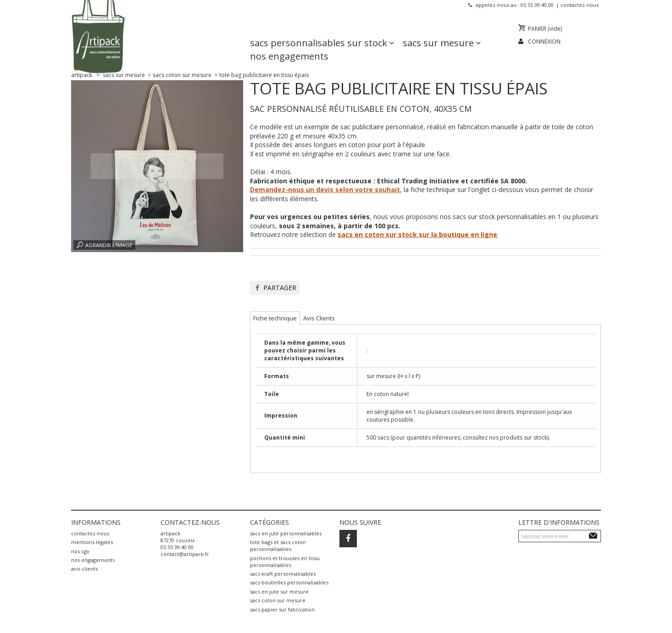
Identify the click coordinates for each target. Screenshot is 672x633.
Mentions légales (92, 542)
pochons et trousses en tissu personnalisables (285, 561)
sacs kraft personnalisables (283, 574)
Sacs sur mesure (438, 30)
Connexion (544, 41)
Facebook (348, 539)
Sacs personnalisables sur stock (319, 30)
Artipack (82, 75)
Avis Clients (84, 569)
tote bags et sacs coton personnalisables (278, 545)
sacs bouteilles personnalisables (289, 582)
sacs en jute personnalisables (286, 533)
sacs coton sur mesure (278, 600)
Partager (276, 288)
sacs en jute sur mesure (279, 592)
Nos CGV (80, 551)
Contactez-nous (580, 5)
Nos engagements (289, 43)
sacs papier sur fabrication (282, 609)
